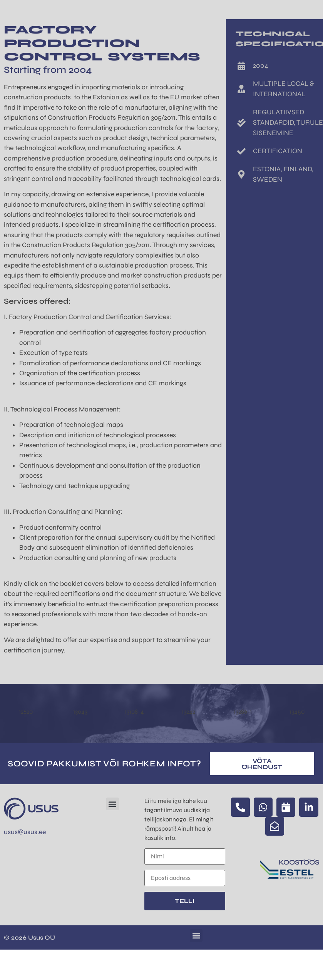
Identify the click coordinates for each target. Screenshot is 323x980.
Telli (185, 901)
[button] (113, 804)
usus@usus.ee (25, 832)
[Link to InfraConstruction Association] (288, 872)
